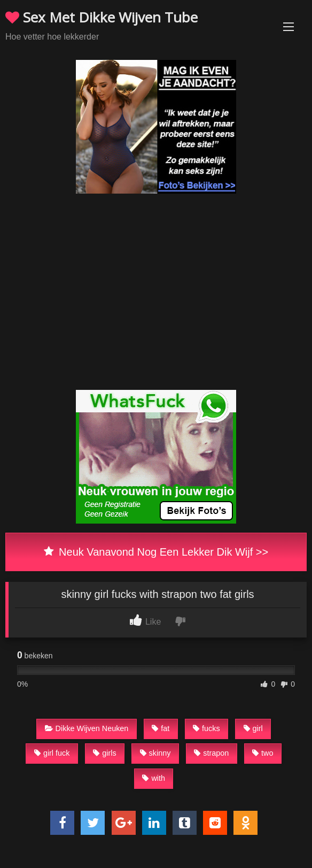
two (263, 753)
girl (253, 728)
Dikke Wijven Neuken (87, 728)
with (154, 778)
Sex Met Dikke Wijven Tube (102, 17)
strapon (211, 753)
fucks (206, 728)
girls (104, 753)
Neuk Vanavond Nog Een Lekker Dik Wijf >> (156, 552)
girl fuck (52, 753)
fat (161, 728)
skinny (155, 753)
